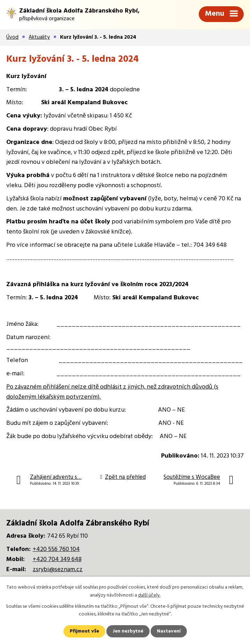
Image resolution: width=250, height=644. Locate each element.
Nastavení (169, 631)
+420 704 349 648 (57, 559)
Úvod (12, 37)
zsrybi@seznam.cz (58, 570)
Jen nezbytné (128, 631)
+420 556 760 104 (56, 549)
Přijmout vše (84, 631)
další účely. (149, 595)
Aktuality (39, 37)
